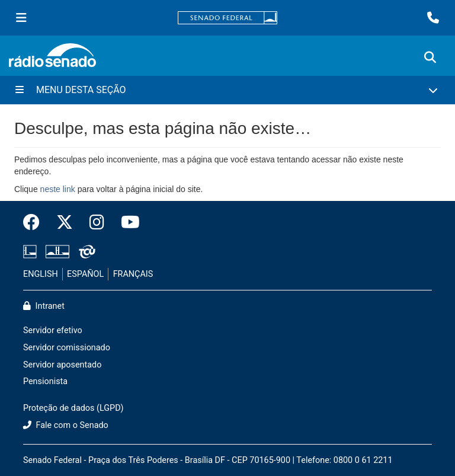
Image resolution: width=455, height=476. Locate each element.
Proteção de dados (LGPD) (73, 408)
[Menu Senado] (21, 18)
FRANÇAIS (133, 274)
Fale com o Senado (66, 425)
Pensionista (45, 381)
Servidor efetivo (53, 330)
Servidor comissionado (67, 348)
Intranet (44, 306)
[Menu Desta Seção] (227, 90)
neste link (58, 189)
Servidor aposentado (62, 365)
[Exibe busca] (430, 57)
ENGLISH (41, 274)
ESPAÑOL (85, 274)
